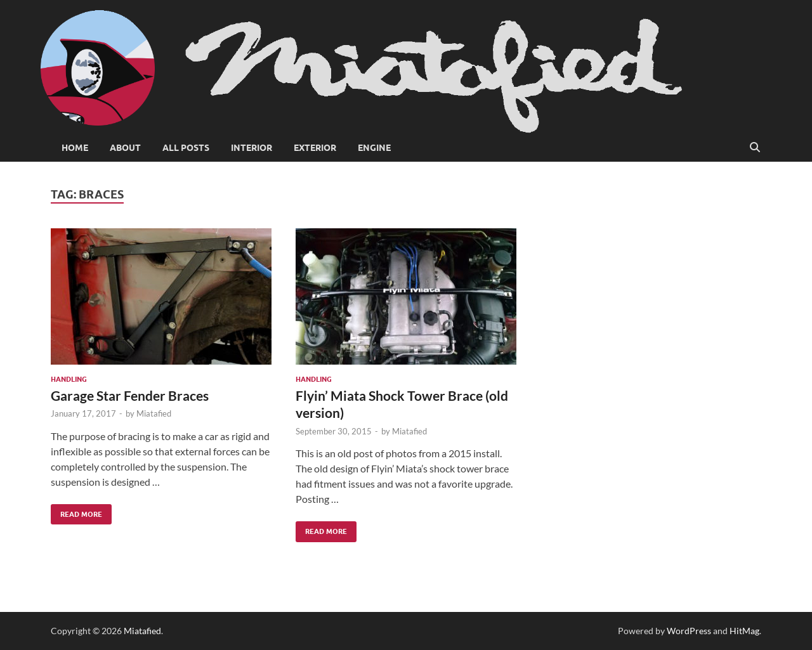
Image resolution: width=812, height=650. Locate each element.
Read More (76, 511)
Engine (374, 148)
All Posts (186, 148)
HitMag (744, 631)
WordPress (689, 631)
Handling (69, 379)
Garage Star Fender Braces (130, 395)
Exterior (315, 148)
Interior (252, 148)
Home (75, 148)
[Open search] (755, 148)
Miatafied (154, 413)
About (125, 148)
